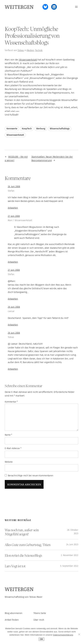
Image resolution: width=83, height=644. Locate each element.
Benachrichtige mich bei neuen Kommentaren (31, 476)
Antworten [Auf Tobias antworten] (13, 369)
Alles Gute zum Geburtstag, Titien (28, 545)
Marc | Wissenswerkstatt (20, 220)
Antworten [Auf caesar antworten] (13, 325)
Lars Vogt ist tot (15, 566)
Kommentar (11, 402)
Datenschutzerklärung (63, 635)
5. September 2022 (69, 566)
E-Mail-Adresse (13, 448)
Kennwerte (12, 129)
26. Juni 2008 (14, 187)
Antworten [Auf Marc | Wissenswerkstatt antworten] (13, 262)
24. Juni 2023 (72, 544)
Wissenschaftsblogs (60, 129)
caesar (11, 311)
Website (9, 462)
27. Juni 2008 (14, 216)
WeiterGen (19, 7)
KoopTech (27, 129)
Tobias (21, 50)
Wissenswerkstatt (28, 60)
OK (41, 639)
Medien (30, 50)
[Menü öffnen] (76, 7)
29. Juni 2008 (14, 307)
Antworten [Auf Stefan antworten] (13, 208)
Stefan (11, 191)
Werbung (41, 129)
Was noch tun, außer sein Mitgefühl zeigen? (22, 532)
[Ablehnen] (79, 634)
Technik (39, 50)
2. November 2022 (70, 555)
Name (8, 435)
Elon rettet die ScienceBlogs (23, 555)
